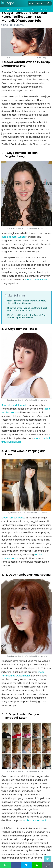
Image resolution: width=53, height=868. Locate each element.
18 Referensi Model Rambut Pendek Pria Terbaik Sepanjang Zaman (26, 316)
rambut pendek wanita (35, 820)
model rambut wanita (13, 237)
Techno (21, 9)
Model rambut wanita (13, 518)
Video (32, 9)
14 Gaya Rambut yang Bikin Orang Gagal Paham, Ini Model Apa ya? (27, 309)
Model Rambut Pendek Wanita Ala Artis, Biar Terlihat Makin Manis (26, 302)
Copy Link (48, 865)
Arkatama (20, 25)
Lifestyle (8, 9)
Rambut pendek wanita (14, 405)
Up (48, 859)
